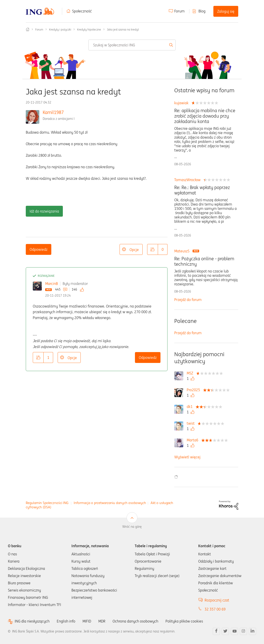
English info (66, 621)
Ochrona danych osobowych (135, 621)
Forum (179, 11)
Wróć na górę (132, 527)
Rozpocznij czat (217, 600)
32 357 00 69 (215, 609)
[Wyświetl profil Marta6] (194, 440)
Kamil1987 (53, 112)
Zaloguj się (226, 11)
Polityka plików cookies (184, 621)
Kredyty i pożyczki (60, 30)
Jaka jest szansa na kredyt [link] (123, 30)
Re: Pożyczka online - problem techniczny (204, 261)
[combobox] (132, 45)
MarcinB (52, 284)
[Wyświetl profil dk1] (191, 407)
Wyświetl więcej (187, 457)
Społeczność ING (28, 29)
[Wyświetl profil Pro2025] (194, 390)
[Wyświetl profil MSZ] (191, 373)
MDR (102, 621)
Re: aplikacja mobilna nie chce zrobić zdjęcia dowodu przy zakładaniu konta (205, 116)
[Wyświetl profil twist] (192, 423)
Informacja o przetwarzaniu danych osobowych (110, 503)
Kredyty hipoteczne (89, 30)
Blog (202, 11)
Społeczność (82, 11)
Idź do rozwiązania (44, 211)
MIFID (87, 621)
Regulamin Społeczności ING (47, 503)
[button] (153, 249)
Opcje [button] (134, 250)
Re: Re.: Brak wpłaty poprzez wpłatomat (202, 190)
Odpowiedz (39, 249)
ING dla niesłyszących (32, 621)
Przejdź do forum (188, 300)
